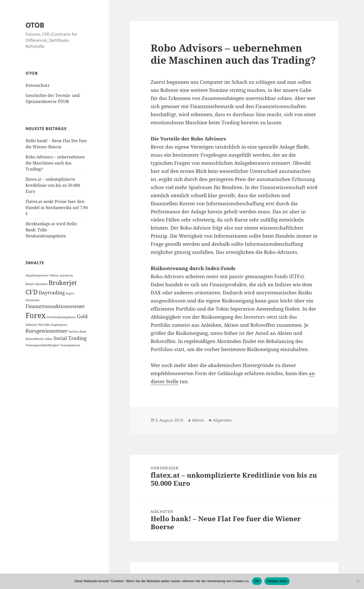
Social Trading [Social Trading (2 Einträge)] (70, 338)
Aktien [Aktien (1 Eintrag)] (54, 275)
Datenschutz (38, 85)
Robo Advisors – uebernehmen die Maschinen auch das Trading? (55, 163)
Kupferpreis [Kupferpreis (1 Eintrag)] (59, 325)
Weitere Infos (277, 581)
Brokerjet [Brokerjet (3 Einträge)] (63, 283)
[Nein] (358, 581)
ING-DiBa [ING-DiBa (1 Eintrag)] (44, 325)
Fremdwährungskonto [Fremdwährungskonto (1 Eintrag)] (61, 317)
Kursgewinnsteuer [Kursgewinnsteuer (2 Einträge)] (47, 331)
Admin (198, 420)
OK (257, 581)
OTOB (35, 25)
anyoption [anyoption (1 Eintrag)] (66, 275)
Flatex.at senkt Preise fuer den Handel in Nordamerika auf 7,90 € (57, 208)
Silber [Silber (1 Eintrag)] (49, 339)
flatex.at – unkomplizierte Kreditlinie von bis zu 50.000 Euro (53, 185)
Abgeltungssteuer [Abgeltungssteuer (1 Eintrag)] (37, 275)
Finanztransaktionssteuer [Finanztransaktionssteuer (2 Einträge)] (55, 306)
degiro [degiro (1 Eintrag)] (70, 293)
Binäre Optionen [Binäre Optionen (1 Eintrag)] (37, 284)
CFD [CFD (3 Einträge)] (32, 292)
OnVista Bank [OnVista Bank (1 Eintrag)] (77, 332)
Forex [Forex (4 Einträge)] (36, 315)
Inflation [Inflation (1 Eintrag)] (31, 325)
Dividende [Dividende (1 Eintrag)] (32, 300)
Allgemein (222, 420)
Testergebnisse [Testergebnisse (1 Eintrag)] (70, 345)
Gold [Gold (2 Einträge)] (82, 316)
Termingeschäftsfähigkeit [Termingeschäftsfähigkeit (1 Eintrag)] (42, 345)
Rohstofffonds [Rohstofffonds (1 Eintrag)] (35, 339)
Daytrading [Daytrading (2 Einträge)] (52, 293)
